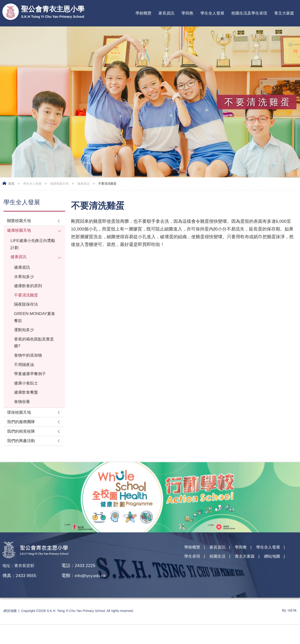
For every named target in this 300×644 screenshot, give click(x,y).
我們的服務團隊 (23, 440)
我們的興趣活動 (23, 460)
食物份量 (23, 418)
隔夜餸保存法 (27, 312)
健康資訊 (83, 184)
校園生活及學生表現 (249, 13)
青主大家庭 (284, 13)
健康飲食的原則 (30, 292)
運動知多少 (25, 340)
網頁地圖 (10, 631)
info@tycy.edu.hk (91, 595)
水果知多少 (25, 282)
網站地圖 (279, 578)
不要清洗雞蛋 (27, 302)
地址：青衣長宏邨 (20, 585)
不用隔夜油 (25, 378)
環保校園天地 (20, 430)
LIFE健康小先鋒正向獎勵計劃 (33, 247)
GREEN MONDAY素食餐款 (34, 326)
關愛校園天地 (20, 221)
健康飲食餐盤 (27, 408)
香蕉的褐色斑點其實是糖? (34, 354)
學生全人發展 (212, 13)
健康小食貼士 (27, 398)
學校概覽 (143, 13)
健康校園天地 (59, 184)
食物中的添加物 (30, 368)
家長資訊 (166, 13)
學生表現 (193, 578)
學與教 (187, 13)
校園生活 (220, 578)
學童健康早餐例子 (32, 388)
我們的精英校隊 (23, 450)
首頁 (11, 184)
